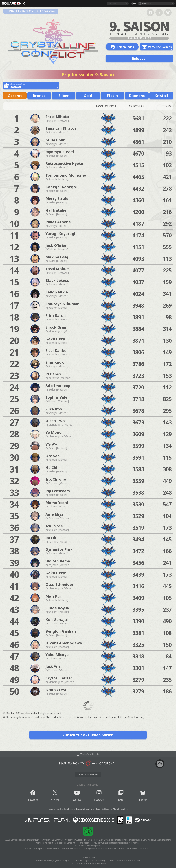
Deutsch (147, 3)
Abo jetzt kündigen (121, 809)
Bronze (39, 96)
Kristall (161, 96)
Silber (64, 96)
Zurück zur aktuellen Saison (88, 735)
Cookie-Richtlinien (103, 809)
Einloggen (139, 58)
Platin (112, 96)
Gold (88, 96)
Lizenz (51, 809)
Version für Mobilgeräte (90, 754)
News (57, 800)
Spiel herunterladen (88, 775)
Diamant (137, 96)
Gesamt (15, 96)
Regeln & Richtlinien (64, 809)
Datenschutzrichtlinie (84, 809)
